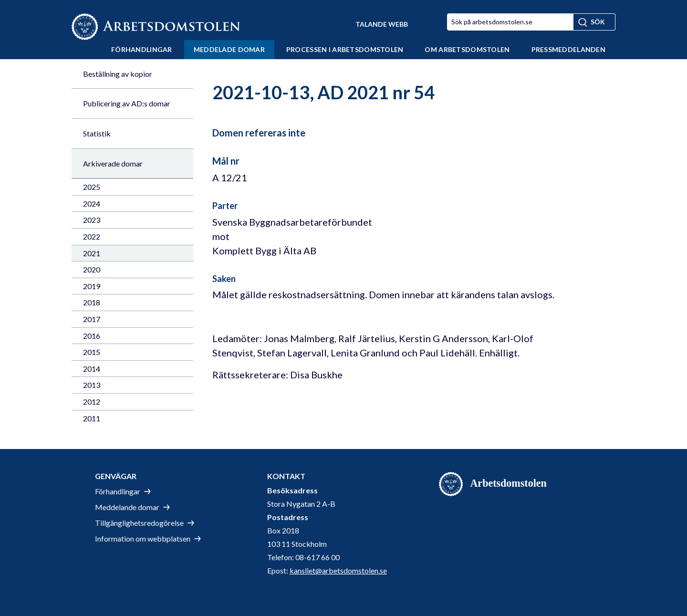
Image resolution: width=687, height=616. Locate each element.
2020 (92, 269)
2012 (92, 402)
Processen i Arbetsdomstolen (345, 49)
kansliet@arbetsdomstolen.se (338, 570)
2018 (92, 302)
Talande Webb (382, 24)
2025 (92, 187)
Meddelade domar (229, 49)
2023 (92, 220)
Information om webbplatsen (143, 538)
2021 (92, 253)
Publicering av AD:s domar (127, 103)
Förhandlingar (142, 49)
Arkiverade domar (113, 163)
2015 (92, 352)
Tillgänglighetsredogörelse (139, 523)
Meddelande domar (127, 507)
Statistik (97, 133)
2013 (92, 385)
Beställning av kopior (118, 74)
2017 (92, 319)
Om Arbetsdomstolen (467, 49)
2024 (92, 204)
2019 (92, 286)
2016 (92, 336)
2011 (92, 418)
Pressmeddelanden (568, 49)
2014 (92, 369)
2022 (92, 236)
